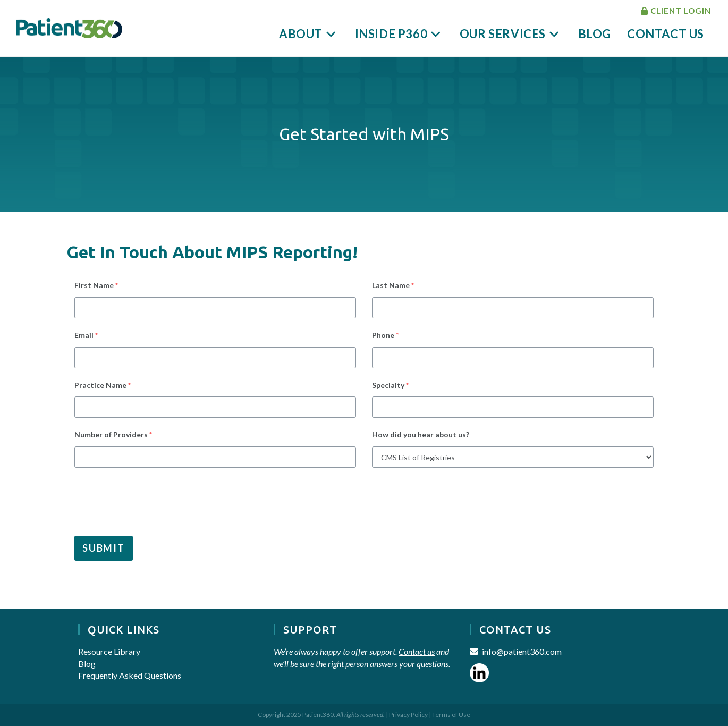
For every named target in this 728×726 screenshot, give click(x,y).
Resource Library (109, 651)
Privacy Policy (408, 715)
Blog (87, 664)
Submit (104, 548)
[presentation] (147, 499)
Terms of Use (451, 715)
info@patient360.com (522, 651)
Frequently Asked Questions (130, 675)
